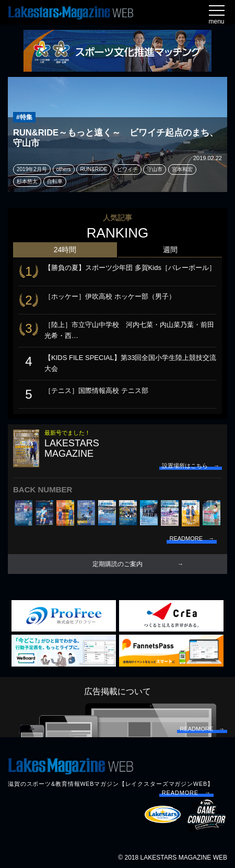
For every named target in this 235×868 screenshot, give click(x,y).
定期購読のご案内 (118, 564)
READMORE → (186, 793)
